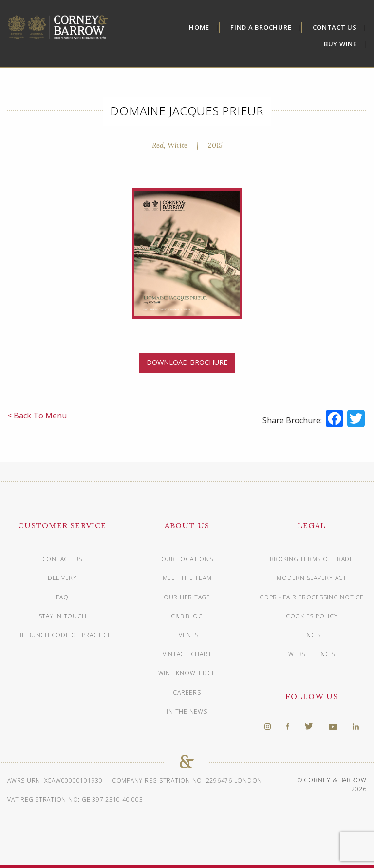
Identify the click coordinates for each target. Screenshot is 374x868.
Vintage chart (187, 654)
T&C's (312, 635)
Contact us (63, 559)
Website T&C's (312, 654)
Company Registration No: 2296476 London (187, 781)
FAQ (62, 597)
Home (199, 27)
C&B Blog (187, 616)
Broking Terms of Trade (312, 559)
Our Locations (187, 559)
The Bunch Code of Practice (62, 635)
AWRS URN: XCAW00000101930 (55, 781)
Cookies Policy (312, 616)
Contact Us (335, 27)
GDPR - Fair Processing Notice (312, 597)
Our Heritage (187, 597)
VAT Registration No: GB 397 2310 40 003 (75, 800)
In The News (187, 712)
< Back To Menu (37, 416)
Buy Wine (340, 44)
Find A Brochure (261, 27)
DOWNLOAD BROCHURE (187, 362)
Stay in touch (63, 616)
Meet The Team (187, 578)
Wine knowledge (187, 673)
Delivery (62, 578)
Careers (187, 693)
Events (187, 635)
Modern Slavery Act (312, 578)
